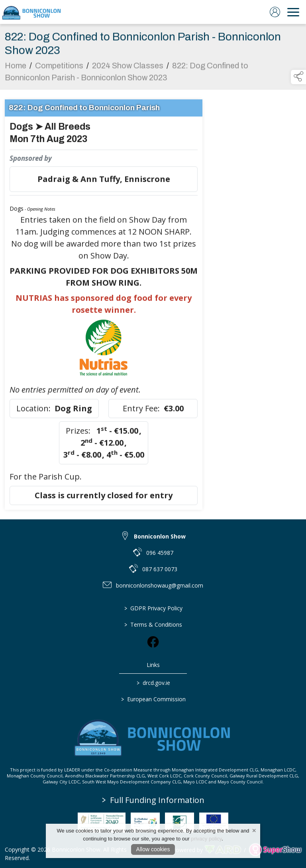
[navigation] (293, 12)
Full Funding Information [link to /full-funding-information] (153, 800)
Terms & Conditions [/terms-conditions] (153, 624)
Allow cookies (153, 849)
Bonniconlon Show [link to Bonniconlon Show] (160, 536)
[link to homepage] (32, 12)
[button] (298, 77)
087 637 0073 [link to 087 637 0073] (160, 569)
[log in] (275, 12)
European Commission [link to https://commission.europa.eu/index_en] (153, 699)
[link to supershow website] (275, 850)
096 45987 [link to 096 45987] (160, 553)
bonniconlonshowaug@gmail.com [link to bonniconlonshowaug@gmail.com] (160, 585)
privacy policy (206, 839)
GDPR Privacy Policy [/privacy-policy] (153, 608)
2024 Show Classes (128, 71)
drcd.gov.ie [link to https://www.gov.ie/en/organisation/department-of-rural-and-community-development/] (153, 683)
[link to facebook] (153, 642)
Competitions (59, 71)
